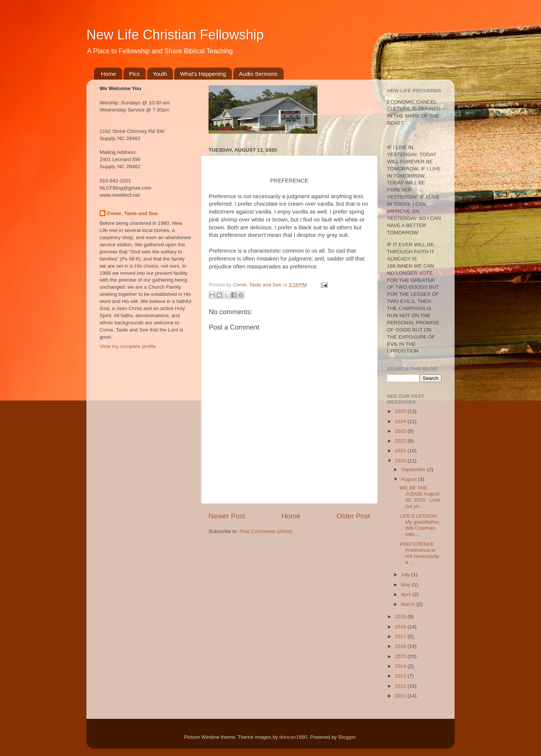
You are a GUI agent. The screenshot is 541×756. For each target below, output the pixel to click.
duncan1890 (293, 737)
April (407, 594)
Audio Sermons (258, 74)
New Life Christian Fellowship (175, 35)
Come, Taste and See (132, 213)
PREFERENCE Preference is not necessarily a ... (419, 553)
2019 (401, 617)
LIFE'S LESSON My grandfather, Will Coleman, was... (420, 525)
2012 (401, 686)
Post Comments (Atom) (266, 531)
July (406, 575)
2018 (401, 627)
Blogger (347, 737)
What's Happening (203, 74)
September (414, 469)
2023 (401, 431)
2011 (401, 696)
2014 (401, 666)
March (409, 604)
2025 (401, 411)
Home (109, 74)
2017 (401, 636)
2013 (401, 676)
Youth (160, 74)
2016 (401, 646)
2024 (401, 421)
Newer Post (227, 516)
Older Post (353, 516)
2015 (401, 656)
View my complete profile (128, 346)
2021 (401, 451)
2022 (401, 441)
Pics (134, 74)
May (406, 585)
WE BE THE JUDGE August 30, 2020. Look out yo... (420, 497)
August (410, 479)
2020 (401, 461)
